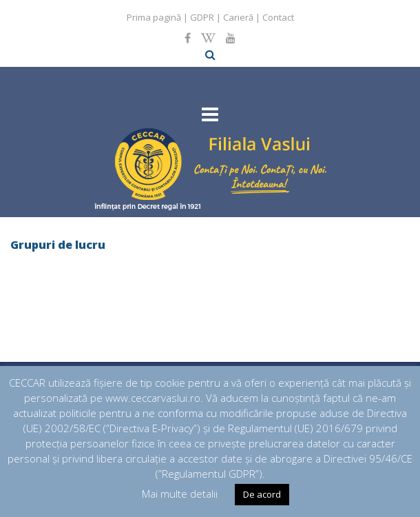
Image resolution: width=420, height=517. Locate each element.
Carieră (238, 17)
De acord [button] (262, 494)
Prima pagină (154, 17)
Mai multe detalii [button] (180, 494)
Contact (278, 17)
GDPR (202, 17)
